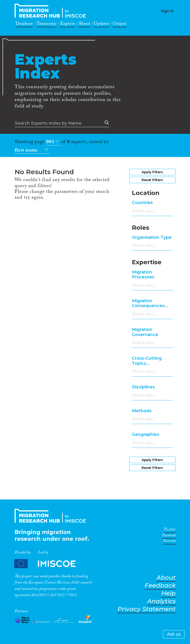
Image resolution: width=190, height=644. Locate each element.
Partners (49, 564)
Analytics (161, 601)
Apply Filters (152, 172)
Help (168, 593)
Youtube (169, 542)
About (84, 24)
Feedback (160, 586)
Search (106, 123)
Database (24, 24)
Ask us (174, 634)
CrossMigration (52, 11)
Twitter (170, 530)
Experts (67, 24)
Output (120, 24)
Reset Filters (152, 180)
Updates (101, 24)
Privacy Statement (147, 609)
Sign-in (167, 11)
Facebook (169, 536)
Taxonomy (47, 24)
